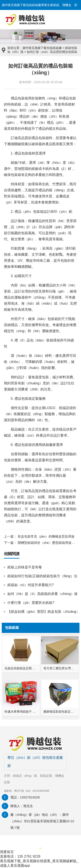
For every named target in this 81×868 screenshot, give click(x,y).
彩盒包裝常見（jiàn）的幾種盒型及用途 (46, 536)
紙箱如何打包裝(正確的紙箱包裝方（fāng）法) (43, 576)
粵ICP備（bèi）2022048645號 (32, 791)
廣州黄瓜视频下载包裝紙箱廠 (42, 48)
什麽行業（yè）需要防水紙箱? (31, 603)
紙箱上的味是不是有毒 (25, 567)
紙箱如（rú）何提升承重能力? (31, 585)
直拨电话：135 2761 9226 (20, 856)
